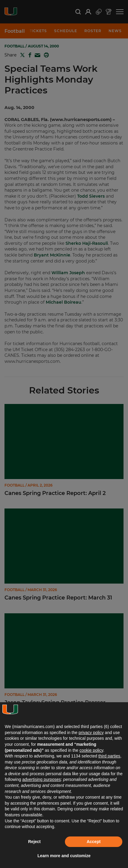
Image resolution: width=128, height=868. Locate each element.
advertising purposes (41, 779)
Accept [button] (94, 842)
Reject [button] (34, 842)
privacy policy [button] (91, 733)
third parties (109, 756)
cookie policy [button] (91, 750)
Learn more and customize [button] (64, 856)
